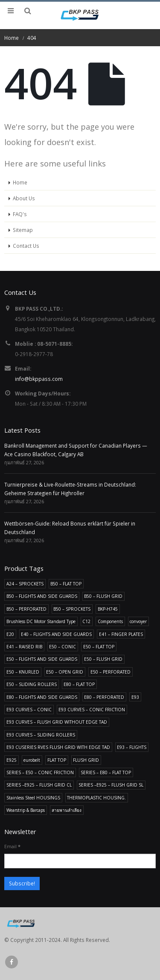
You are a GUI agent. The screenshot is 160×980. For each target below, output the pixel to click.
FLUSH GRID (86, 760)
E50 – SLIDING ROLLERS (32, 684)
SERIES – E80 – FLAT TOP (106, 772)
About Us (24, 198)
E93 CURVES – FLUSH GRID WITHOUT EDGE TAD (57, 722)
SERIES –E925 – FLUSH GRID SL (111, 785)
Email (12, 846)
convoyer (138, 621)
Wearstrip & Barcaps (26, 810)
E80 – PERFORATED (104, 697)
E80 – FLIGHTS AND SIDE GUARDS (42, 697)
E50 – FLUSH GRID (103, 659)
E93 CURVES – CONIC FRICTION (92, 710)
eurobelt (32, 760)
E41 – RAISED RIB (24, 647)
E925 (12, 760)
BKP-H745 (108, 609)
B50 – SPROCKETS (72, 609)
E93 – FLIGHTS (132, 747)
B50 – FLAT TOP (66, 584)
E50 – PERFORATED (111, 672)
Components (110, 621)
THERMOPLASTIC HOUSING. (96, 798)
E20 (10, 634)
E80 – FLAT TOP (79, 684)
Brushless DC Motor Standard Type (41, 621)
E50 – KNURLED (23, 672)
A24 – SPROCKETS (25, 584)
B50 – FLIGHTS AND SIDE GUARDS (42, 596)
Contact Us (26, 246)
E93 (135, 697)
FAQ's (20, 214)
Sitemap (23, 230)
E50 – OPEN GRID (65, 672)
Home (20, 182)
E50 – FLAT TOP (99, 647)
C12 (86, 621)
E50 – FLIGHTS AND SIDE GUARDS (42, 659)
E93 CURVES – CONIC (29, 710)
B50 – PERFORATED (26, 609)
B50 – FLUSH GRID (103, 596)
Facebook (12, 962)
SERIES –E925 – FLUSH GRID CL (39, 785)
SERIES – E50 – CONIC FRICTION (40, 772)
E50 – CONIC (63, 647)
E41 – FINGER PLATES (121, 634)
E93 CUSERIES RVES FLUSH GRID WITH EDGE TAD (58, 747)
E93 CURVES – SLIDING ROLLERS (41, 735)
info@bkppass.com (39, 379)
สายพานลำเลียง (67, 810)
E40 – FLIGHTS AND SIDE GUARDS (56, 634)
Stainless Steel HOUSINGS (33, 798)
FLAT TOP (57, 760)
